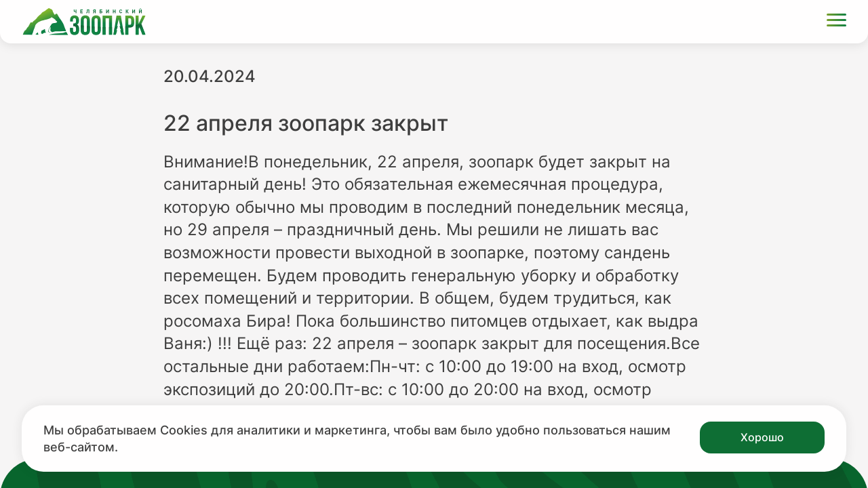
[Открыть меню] (836, 22)
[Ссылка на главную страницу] (84, 22)
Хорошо (762, 437)
